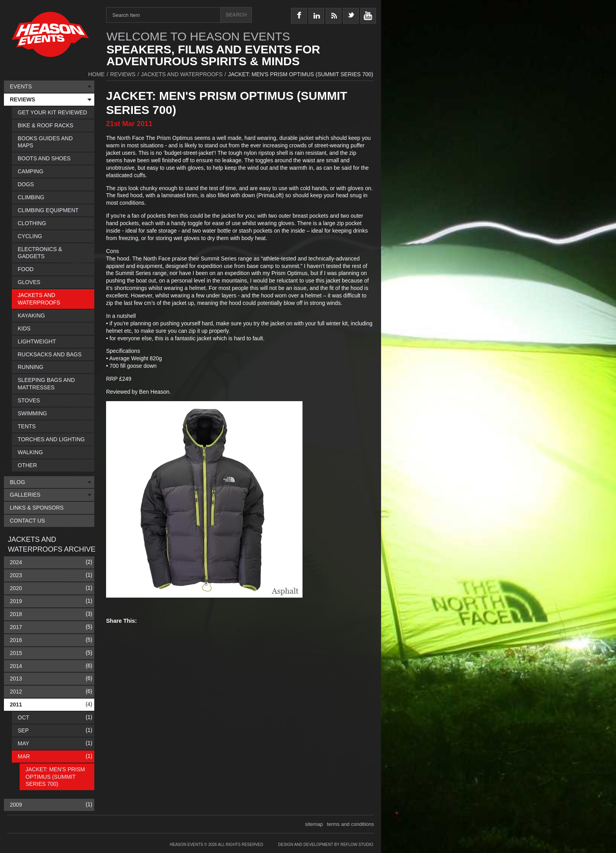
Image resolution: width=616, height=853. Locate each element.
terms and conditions (350, 824)
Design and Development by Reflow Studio (326, 845)
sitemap (314, 824)
